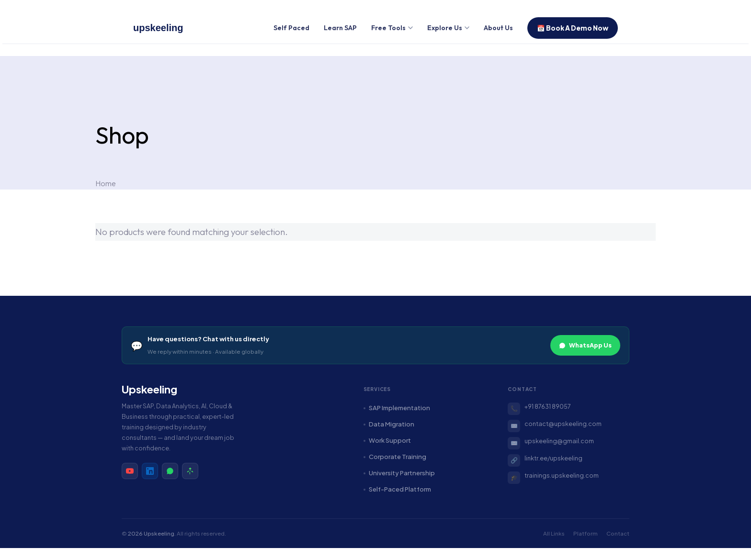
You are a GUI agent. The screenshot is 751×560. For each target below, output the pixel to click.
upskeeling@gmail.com (559, 441)
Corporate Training (395, 457)
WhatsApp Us (585, 345)
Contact (618, 533)
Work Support (387, 440)
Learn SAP (340, 28)
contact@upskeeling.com (563, 424)
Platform (586, 533)
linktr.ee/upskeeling (553, 458)
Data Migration (389, 424)
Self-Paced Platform (397, 489)
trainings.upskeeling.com (562, 475)
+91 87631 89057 (548, 406)
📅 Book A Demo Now (573, 28)
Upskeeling (149, 389)
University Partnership (399, 473)
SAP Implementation (397, 408)
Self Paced (291, 28)
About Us (498, 28)
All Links (554, 533)
